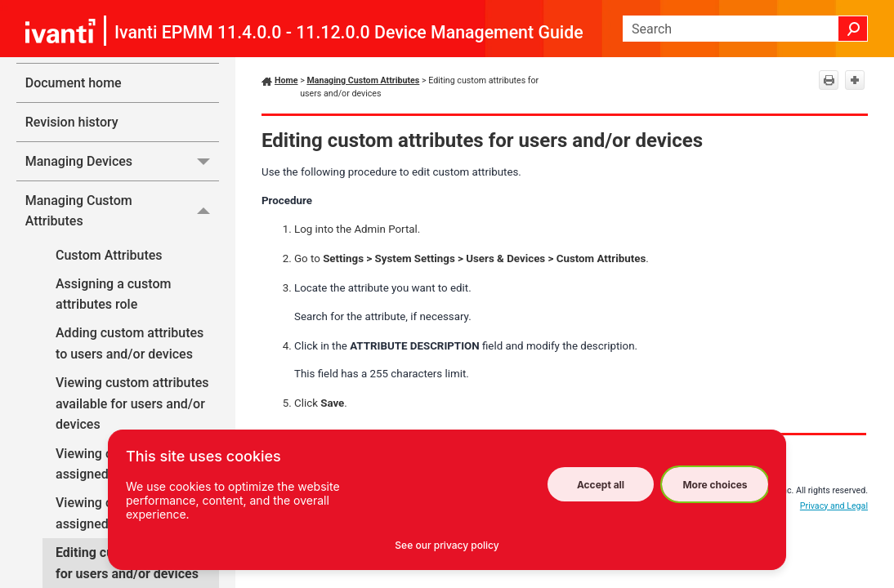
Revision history (72, 122)
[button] (853, 29)
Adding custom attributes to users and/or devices (130, 343)
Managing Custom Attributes (122, 211)
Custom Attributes (109, 255)
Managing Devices (122, 161)
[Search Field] (745, 29)
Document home (74, 83)
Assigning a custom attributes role (113, 294)
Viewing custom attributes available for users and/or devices (132, 403)
